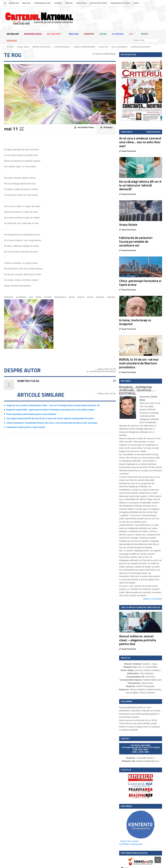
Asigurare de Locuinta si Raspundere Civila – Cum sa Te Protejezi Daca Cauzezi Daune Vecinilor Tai (53, 405)
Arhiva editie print (98, 3)
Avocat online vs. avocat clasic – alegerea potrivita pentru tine (138, 640)
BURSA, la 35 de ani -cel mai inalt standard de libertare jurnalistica (139, 363)
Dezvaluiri (13, 34)
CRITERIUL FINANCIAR (131, 844)
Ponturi (69, 3)
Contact (58, 3)
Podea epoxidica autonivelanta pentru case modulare (31, 414)
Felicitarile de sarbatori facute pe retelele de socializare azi (136, 241)
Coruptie (89, 34)
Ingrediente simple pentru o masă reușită (26, 427)
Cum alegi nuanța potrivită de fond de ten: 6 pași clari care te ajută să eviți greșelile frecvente (50, 418)
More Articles (154, 132)
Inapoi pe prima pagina (104, 54)
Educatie (12, 41)
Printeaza (106, 128)
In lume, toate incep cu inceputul (135, 322)
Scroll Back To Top (105, 369)
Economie (118, 34)
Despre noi (14, 3)
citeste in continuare (153, 599)
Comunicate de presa (120, 3)
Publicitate (81, 3)
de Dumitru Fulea (84, 128)
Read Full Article (128, 151)
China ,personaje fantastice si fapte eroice (140, 283)
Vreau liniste (128, 225)
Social (103, 34)
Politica (73, 34)
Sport (146, 34)
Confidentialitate (42, 3)
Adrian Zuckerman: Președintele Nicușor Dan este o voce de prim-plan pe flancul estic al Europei (52, 423)
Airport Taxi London (129, 841)
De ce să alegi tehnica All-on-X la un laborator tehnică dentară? (140, 185)
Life (132, 34)
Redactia (26, 3)
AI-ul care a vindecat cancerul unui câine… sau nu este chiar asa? (140, 142)
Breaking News (33, 34)
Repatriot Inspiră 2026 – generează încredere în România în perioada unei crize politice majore (51, 410)
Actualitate (55, 34)
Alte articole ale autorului (101, 372)
